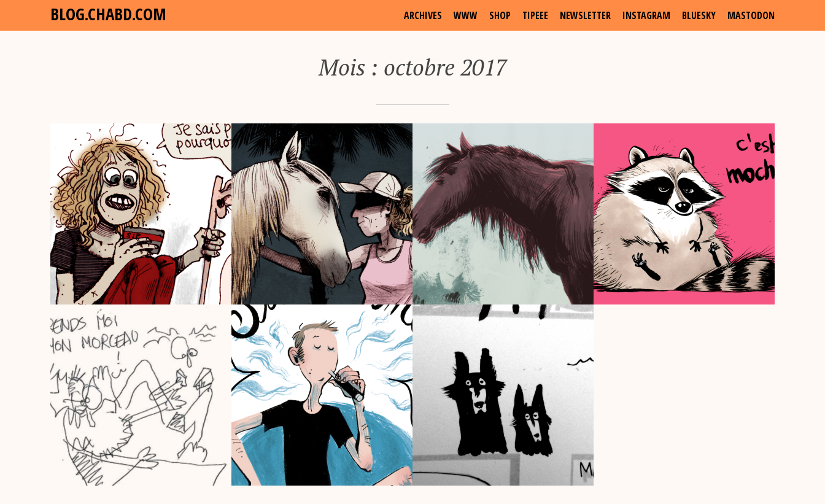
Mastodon (751, 15)
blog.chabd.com (108, 14)
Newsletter (585, 15)
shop (500, 15)
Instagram (646, 15)
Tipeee (535, 15)
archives (423, 15)
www (466, 15)
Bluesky (699, 15)
